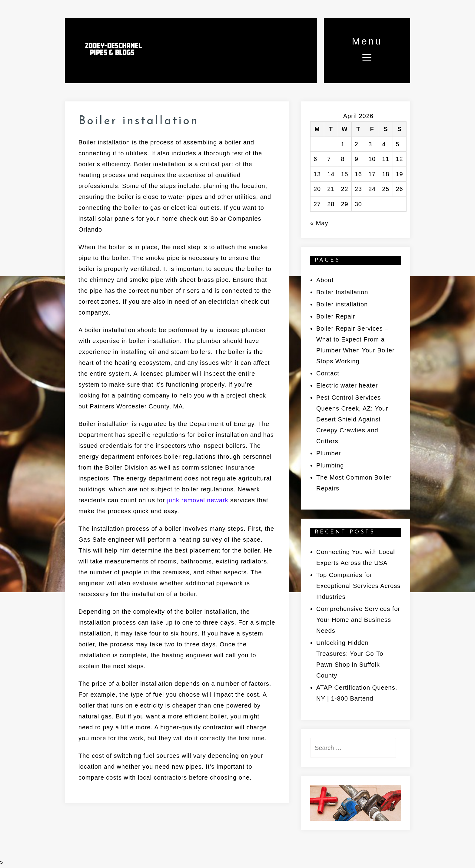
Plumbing (330, 465)
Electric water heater (347, 385)
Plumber (329, 453)
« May (319, 223)
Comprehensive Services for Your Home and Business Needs (358, 620)
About (325, 280)
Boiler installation (342, 304)
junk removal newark (198, 500)
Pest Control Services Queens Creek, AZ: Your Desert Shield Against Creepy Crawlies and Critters (352, 419)
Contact (328, 373)
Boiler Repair (336, 316)
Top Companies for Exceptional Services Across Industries (358, 586)
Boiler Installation (342, 292)
